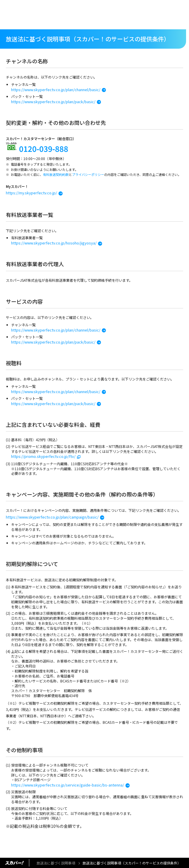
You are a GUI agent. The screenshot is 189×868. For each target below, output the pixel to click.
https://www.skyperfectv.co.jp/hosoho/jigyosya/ (54, 243)
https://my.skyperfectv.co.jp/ (31, 193)
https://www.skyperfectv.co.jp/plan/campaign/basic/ (52, 517)
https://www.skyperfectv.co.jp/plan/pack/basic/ (53, 102)
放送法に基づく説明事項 (56, 863)
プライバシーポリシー (88, 174)
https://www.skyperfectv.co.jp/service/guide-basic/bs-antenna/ (68, 785)
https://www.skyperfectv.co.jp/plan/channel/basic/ (56, 90)
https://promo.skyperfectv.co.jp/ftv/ (43, 456)
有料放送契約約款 (56, 174)
